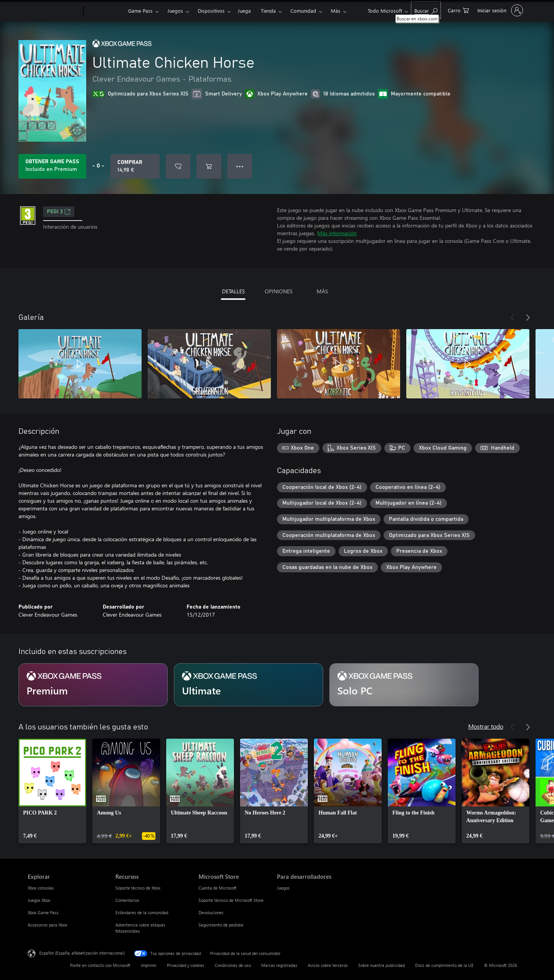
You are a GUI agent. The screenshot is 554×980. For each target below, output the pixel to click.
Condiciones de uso (233, 965)
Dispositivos (211, 11)
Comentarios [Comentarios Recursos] (127, 900)
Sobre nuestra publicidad (381, 965)
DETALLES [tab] (233, 291)
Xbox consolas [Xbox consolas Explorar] (41, 888)
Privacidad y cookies (186, 965)
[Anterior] (512, 318)
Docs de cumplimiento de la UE (444, 965)
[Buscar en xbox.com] (426, 10)
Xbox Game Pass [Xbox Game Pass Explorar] (43, 912)
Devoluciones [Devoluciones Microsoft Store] (211, 912)
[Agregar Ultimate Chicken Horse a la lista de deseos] (178, 166)
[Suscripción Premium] (93, 685)
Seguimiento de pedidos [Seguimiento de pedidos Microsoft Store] (221, 925)
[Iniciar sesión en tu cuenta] (500, 10)
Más (336, 11)
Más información (337, 233)
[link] (52, 791)
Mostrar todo (486, 726)
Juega (244, 11)
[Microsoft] (54, 11)
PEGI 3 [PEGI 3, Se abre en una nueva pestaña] (59, 212)
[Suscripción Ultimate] (249, 685)
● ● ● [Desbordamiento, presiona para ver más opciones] (240, 166)
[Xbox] (105, 11)
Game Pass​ (140, 11)
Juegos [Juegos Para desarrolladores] (283, 888)
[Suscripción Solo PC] (404, 685)
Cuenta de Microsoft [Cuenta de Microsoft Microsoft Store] (218, 888)
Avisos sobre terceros (328, 965)
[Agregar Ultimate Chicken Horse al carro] (209, 166)
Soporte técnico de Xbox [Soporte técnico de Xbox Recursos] (138, 888)
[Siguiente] (528, 318)
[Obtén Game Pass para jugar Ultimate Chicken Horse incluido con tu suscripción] (52, 166)
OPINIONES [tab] (279, 291)
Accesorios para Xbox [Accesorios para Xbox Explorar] (48, 925)
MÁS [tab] (322, 291)
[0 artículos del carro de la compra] (458, 10)
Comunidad (303, 11)
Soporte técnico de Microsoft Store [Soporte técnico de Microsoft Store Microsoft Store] (231, 900)
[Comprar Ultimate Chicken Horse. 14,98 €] (135, 166)
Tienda (268, 11)
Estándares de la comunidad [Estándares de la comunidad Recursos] (142, 912)
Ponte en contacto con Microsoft (100, 965)
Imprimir (149, 965)
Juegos (175, 11)
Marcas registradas (279, 965)
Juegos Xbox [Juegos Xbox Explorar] (39, 900)
